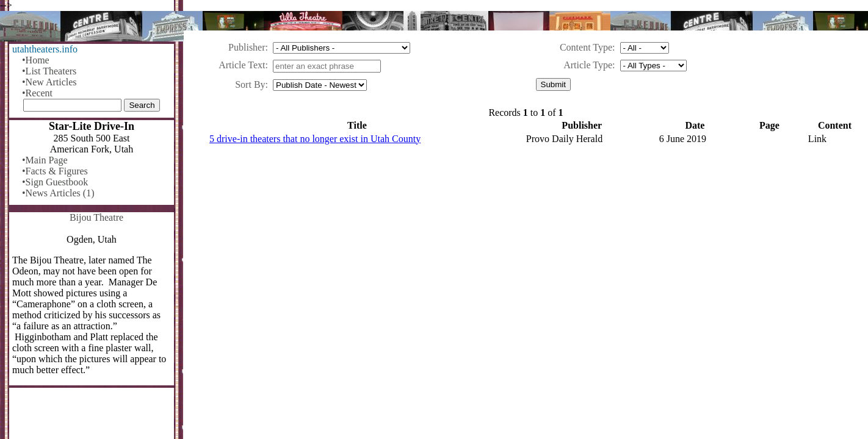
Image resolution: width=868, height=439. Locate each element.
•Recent (37, 93)
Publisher (247, 47)
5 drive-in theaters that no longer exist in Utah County (315, 139)
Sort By (250, 84)
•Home (36, 60)
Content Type (586, 47)
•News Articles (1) (58, 193)
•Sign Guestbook (55, 182)
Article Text (242, 65)
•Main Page (45, 160)
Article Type (588, 65)
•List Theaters (49, 71)
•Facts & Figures (55, 171)
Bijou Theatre (96, 217)
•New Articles (49, 82)
